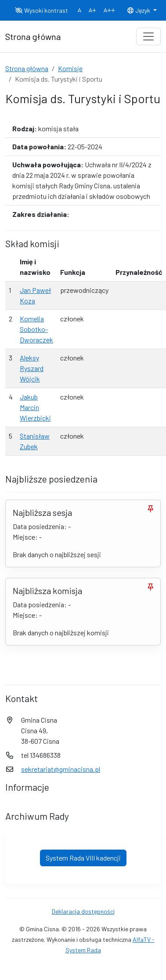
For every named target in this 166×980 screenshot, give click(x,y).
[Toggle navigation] (148, 36)
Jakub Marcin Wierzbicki (35, 407)
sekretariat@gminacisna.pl (61, 769)
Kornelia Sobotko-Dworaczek (36, 329)
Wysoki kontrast (41, 10)
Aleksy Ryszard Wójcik (32, 368)
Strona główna (27, 68)
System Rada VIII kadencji (83, 858)
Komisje (70, 68)
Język (139, 10)
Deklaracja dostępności (83, 911)
